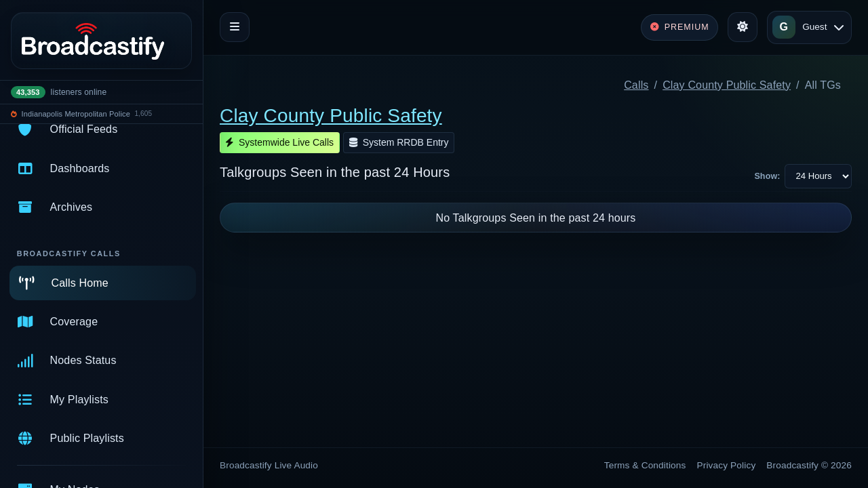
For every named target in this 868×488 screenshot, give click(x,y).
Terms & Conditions (645, 465)
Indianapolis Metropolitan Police (76, 114)
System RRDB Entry (399, 142)
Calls (636, 85)
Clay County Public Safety (727, 85)
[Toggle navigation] (235, 27)
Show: (767, 176)
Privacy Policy (727, 465)
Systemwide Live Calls (280, 142)
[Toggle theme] (743, 27)
